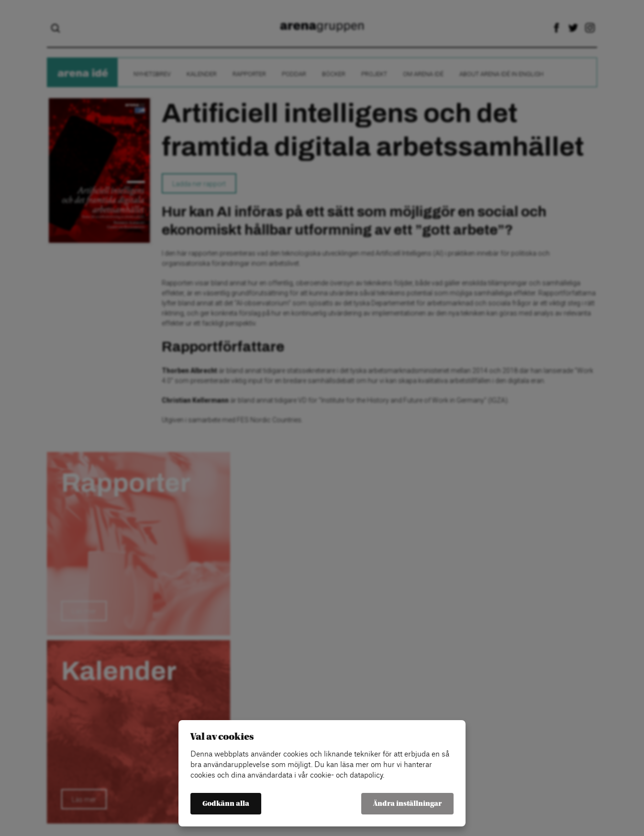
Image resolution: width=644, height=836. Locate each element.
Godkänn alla (226, 804)
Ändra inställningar (407, 804)
